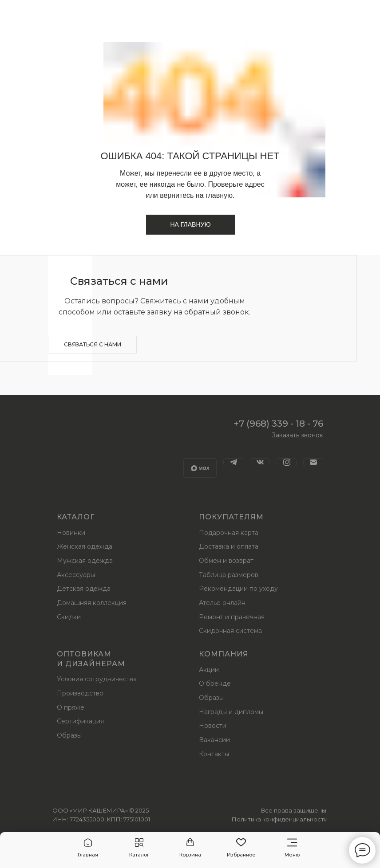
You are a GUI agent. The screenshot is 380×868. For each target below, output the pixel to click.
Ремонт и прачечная (232, 617)
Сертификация (80, 721)
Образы (69, 735)
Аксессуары (76, 575)
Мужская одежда (85, 561)
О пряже (71, 707)
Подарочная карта (229, 533)
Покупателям (231, 517)
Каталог (76, 517)
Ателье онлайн (222, 603)
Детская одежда (84, 589)
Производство (80, 693)
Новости (213, 726)
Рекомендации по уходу (238, 589)
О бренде (215, 683)
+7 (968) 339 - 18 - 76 (278, 424)
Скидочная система (230, 631)
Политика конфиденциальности (280, 819)
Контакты (214, 754)
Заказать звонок (297, 435)
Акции (209, 670)
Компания (224, 654)
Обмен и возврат (226, 561)
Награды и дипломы (231, 712)
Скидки (69, 617)
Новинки (71, 533)
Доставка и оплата (229, 546)
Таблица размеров (229, 575)
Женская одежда (85, 546)
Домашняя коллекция (92, 603)
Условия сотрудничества (97, 679)
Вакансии (214, 740)
